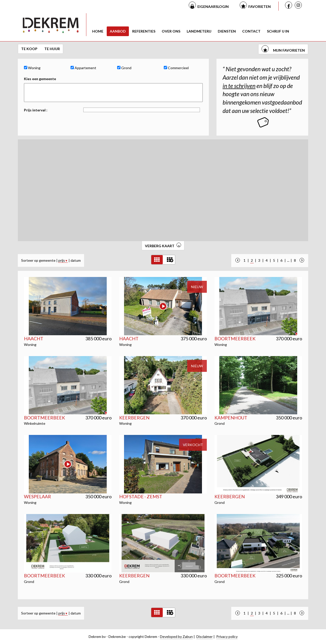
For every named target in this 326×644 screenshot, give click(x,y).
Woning (32, 68)
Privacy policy (227, 636)
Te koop (30, 49)
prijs (63, 260)
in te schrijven (239, 86)
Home (98, 31)
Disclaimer (205, 636)
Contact (251, 31)
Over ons (171, 31)
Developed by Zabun (176, 636)
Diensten (227, 31)
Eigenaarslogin (213, 6)
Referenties (144, 31)
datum (76, 260)
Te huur (52, 49)
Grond (124, 68)
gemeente (47, 260)
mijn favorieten (283, 50)
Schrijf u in (278, 31)
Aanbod (118, 31)
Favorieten (260, 6)
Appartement (83, 68)
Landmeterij (199, 31)
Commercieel (176, 68)
